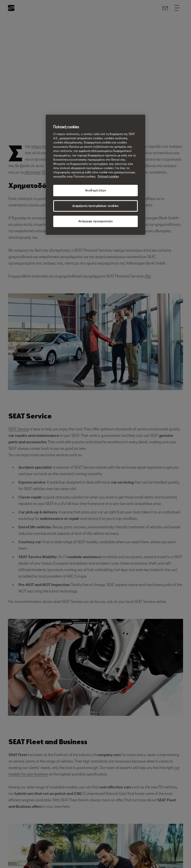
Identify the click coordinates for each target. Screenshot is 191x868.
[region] (95, 175)
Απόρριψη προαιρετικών (96, 221)
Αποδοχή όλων (96, 190)
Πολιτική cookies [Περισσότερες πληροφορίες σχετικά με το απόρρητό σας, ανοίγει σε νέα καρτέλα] (108, 176)
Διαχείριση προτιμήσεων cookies (95, 206)
